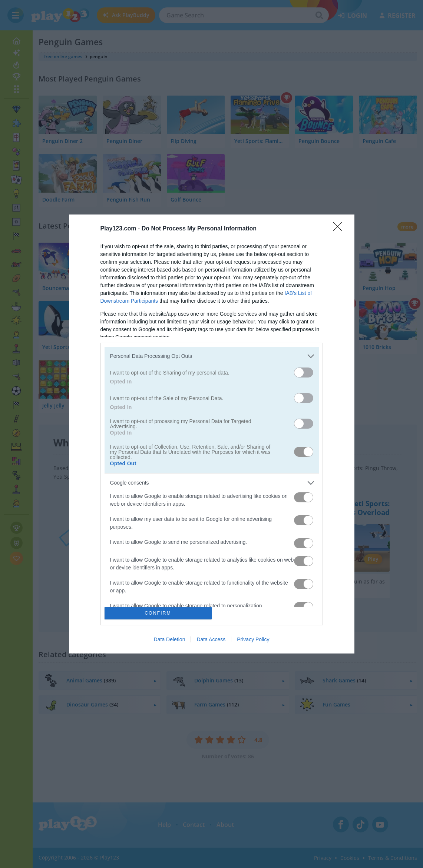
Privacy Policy (253, 639)
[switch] (304, 373)
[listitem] (212, 356)
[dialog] (212, 434)
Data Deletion (170, 639)
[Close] (340, 229)
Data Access (211, 639)
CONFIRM (158, 613)
